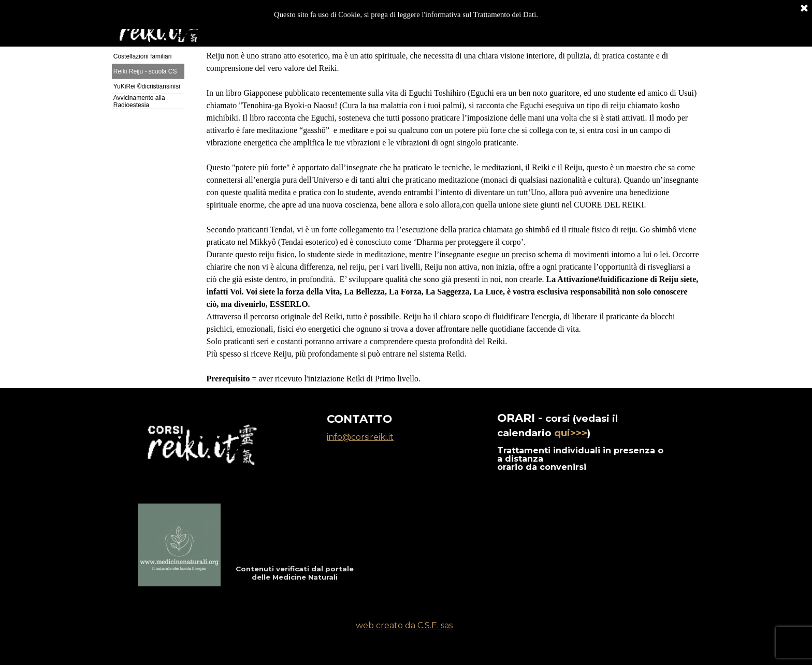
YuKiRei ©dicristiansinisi (147, 86)
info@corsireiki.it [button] (360, 437)
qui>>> (571, 433)
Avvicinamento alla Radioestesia (139, 101)
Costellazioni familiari (143, 56)
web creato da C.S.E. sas (404, 625)
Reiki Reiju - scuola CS (145, 71)
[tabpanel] (453, 217)
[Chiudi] (804, 8)
